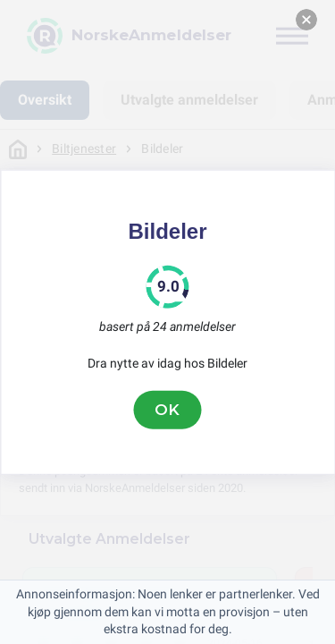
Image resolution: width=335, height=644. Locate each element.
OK (168, 410)
